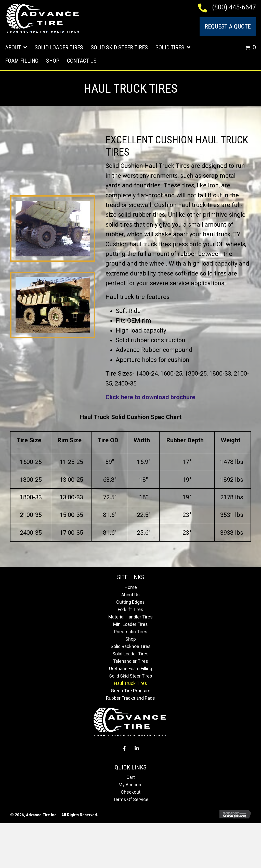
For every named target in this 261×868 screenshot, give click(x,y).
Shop (131, 639)
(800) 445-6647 (234, 7)
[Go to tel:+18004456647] (205, 7)
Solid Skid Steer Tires (131, 676)
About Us (130, 595)
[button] (124, 749)
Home (131, 587)
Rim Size (69, 440)
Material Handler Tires (130, 617)
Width (142, 440)
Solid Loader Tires (130, 654)
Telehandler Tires (130, 661)
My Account (131, 785)
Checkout (131, 792)
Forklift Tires (130, 609)
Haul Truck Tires (130, 683)
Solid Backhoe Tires (131, 646)
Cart (131, 777)
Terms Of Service (131, 799)
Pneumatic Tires (131, 632)
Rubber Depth (185, 440)
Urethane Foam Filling (131, 669)
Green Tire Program (131, 691)
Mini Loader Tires (130, 624)
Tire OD (108, 440)
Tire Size (29, 440)
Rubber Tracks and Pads (130, 698)
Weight (231, 440)
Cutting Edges (130, 602)
